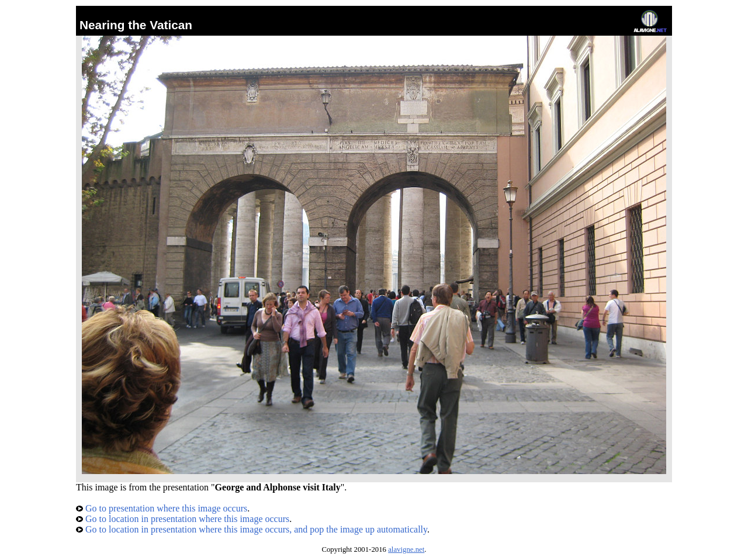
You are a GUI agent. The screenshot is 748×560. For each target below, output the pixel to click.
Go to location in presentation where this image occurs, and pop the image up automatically (252, 529)
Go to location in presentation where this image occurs (183, 519)
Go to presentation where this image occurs (162, 508)
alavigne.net (406, 549)
